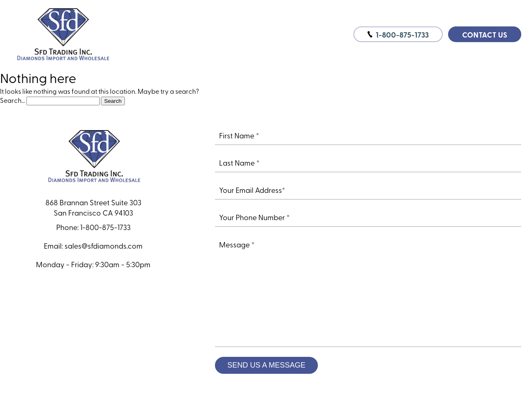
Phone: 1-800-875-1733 (93, 227)
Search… (13, 100)
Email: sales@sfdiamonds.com (93, 246)
